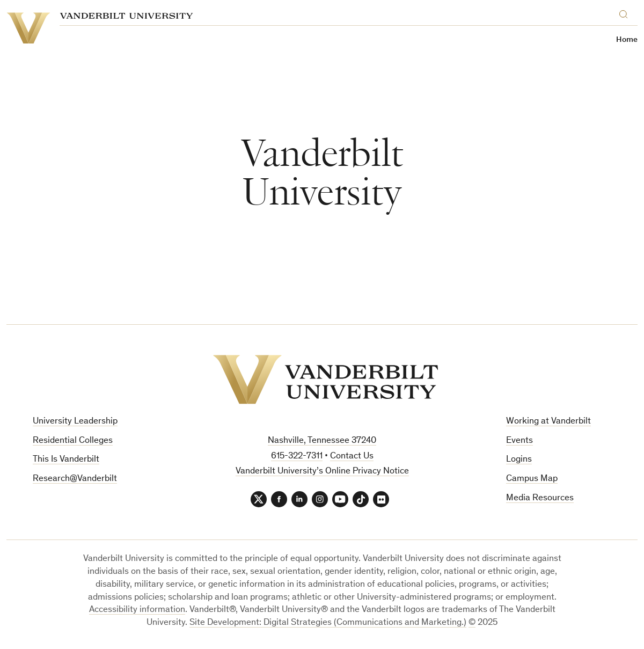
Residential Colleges (73, 441)
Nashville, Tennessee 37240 (322, 441)
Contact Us (352, 457)
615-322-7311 (297, 457)
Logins (519, 460)
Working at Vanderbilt (548, 422)
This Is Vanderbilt (66, 460)
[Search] (626, 13)
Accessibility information (137, 610)
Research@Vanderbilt (75, 479)
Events (519, 441)
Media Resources (540, 498)
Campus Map (532, 479)
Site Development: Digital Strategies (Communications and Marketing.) (328, 623)
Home (627, 40)
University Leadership (75, 422)
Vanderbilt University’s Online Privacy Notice (322, 472)
